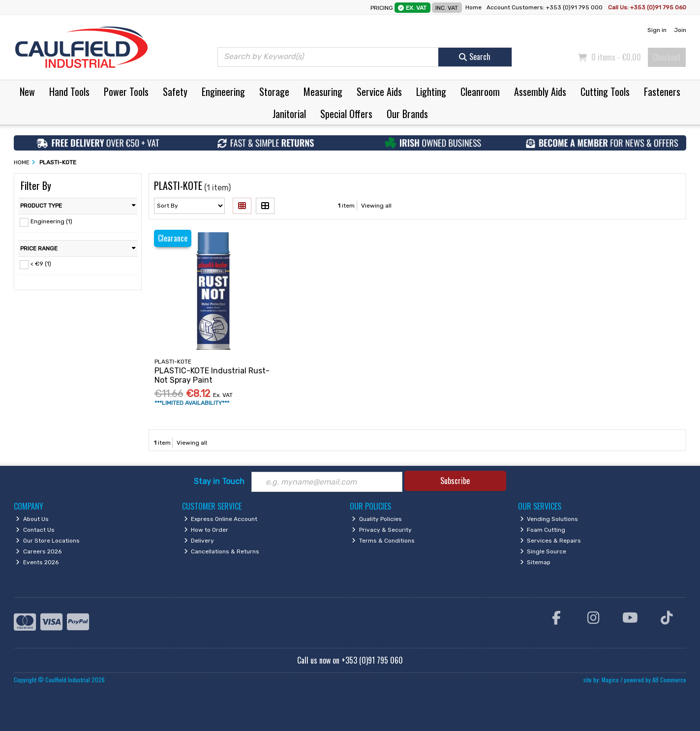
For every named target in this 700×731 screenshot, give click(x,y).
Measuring (323, 91)
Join (680, 30)
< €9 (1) (41, 264)
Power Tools (126, 91)
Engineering (223, 91)
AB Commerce (669, 680)
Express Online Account (221, 519)
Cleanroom (480, 91)
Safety (175, 91)
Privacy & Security (382, 530)
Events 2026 (37, 562)
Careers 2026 (39, 551)
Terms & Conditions (383, 541)
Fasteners (662, 91)
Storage (274, 91)
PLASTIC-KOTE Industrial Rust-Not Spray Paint (212, 375)
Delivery (199, 541)
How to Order (206, 530)
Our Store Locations (48, 541)
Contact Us (35, 530)
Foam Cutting (543, 530)
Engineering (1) (51, 221)
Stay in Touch (219, 481)
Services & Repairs (551, 541)
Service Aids (379, 91)
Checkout (667, 57)
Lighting (431, 91)
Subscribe (455, 481)
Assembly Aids (540, 91)
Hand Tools (69, 91)
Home (473, 7)
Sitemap (535, 562)
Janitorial (289, 114)
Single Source (543, 551)
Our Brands (407, 114)
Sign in (657, 30)
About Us (32, 519)
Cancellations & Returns (222, 551)
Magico (610, 680)
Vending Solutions (549, 519)
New (27, 91)
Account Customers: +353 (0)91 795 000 (545, 7)
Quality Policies (377, 519)
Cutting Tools (605, 91)
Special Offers (346, 114)
